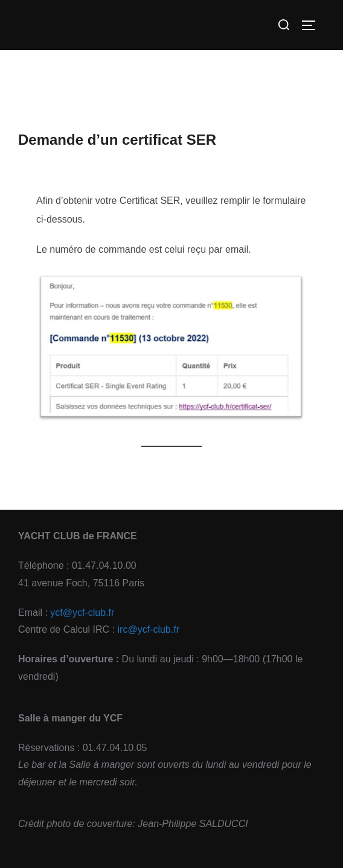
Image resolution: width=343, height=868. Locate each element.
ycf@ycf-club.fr (82, 613)
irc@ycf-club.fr (149, 629)
